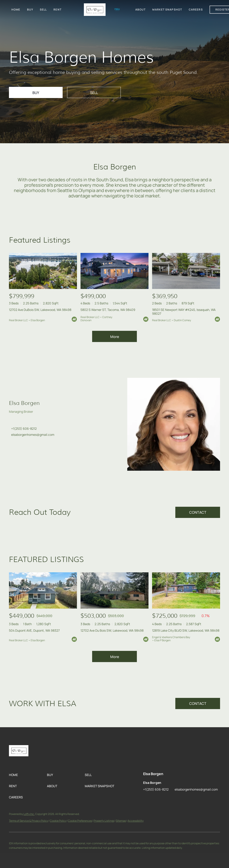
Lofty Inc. (29, 814)
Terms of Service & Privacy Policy (29, 821)
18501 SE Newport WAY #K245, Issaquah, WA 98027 (184, 312)
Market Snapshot (167, 10)
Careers (196, 10)
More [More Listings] (115, 337)
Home (16, 10)
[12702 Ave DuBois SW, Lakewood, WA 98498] (43, 271)
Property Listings (104, 821)
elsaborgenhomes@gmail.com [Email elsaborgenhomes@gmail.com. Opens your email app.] (33, 435)
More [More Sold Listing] (115, 657)
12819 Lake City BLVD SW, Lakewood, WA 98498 (186, 630)
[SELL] (94, 92)
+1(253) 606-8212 (24, 429)
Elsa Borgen (24, 403)
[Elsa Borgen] (174, 424)
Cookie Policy (58, 821)
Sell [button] (43, 10)
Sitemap (121, 821)
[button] (28, 775)
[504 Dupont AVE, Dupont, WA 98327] (43, 590)
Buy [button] (30, 10)
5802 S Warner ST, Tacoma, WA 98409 (108, 310)
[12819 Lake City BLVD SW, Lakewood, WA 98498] (186, 590)
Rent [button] (57, 10)
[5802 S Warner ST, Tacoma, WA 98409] (114, 271)
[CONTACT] (198, 512)
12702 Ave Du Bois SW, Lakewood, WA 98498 (112, 630)
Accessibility (136, 821)
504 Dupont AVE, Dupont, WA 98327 (34, 630)
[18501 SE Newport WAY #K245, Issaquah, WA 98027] (186, 271)
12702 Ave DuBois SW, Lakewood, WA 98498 (40, 310)
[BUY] (36, 92)
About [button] (141, 10)
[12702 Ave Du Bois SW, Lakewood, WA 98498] (114, 590)
